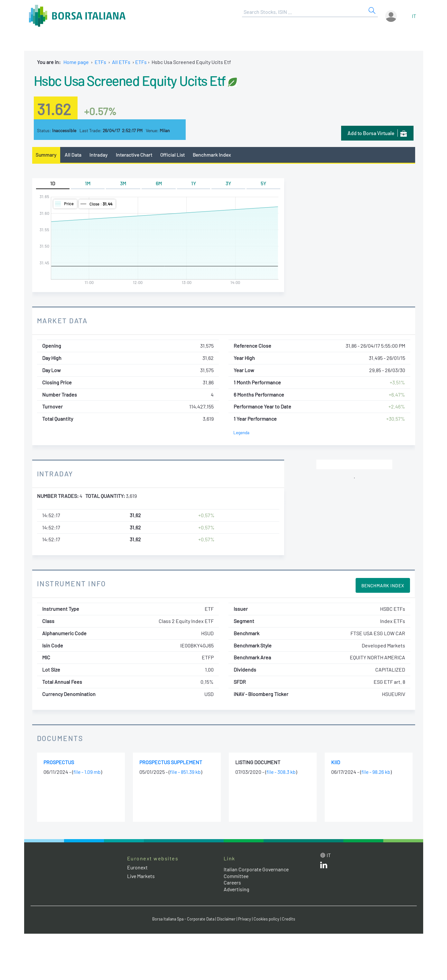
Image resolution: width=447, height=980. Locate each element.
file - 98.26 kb (376, 772)
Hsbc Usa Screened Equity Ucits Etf (134, 80)
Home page (76, 62)
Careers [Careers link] (233, 883)
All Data (73, 155)
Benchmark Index (214, 155)
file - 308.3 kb (281, 772)
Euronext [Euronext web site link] (138, 867)
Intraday (99, 155)
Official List (173, 155)
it (414, 16)
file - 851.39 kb (186, 772)
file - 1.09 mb (87, 772)
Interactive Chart (135, 155)
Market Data (63, 321)
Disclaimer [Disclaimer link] (227, 919)
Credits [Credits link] (290, 919)
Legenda (242, 432)
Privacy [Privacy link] (246, 919)
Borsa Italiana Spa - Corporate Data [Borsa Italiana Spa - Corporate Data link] (183, 919)
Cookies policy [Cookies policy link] (268, 919)
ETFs (100, 62)
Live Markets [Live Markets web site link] (141, 876)
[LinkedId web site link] (324, 867)
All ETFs (121, 62)
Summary (46, 155)
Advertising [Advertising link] (237, 889)
